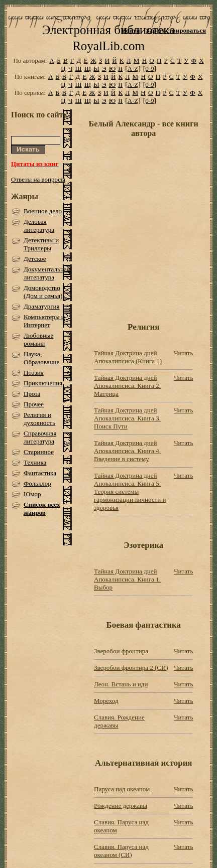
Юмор (32, 494)
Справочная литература (40, 437)
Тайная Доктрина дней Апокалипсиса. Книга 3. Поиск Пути (127, 418)
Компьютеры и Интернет (44, 321)
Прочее (34, 404)
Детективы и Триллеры (41, 244)
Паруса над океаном (122, 789)
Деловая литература (39, 226)
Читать (183, 353)
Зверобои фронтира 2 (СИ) (131, 668)
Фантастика (40, 473)
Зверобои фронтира (121, 651)
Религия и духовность (39, 419)
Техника (35, 462)
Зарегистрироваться (176, 30)
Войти (131, 30)
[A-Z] (133, 68)
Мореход (106, 701)
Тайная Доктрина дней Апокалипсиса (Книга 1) (128, 357)
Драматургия (42, 306)
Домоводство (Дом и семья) (43, 292)
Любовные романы (38, 339)
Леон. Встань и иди (121, 684)
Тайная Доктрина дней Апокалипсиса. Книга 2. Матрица (127, 386)
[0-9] (150, 68)
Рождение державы (121, 806)
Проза (32, 394)
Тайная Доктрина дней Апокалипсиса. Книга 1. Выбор (127, 579)
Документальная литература (47, 273)
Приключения (43, 383)
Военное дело (43, 211)
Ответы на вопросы (38, 179)
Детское (35, 259)
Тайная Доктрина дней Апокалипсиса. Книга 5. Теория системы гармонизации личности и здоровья (130, 491)
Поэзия (34, 373)
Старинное (39, 452)
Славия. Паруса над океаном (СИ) (121, 851)
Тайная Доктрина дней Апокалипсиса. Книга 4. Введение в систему (127, 451)
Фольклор (37, 483)
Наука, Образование (41, 358)
